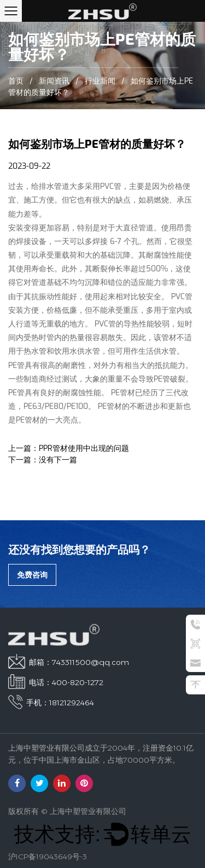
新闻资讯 (54, 82)
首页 (16, 82)
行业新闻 (100, 82)
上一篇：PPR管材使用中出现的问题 (69, 448)
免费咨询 (32, 575)
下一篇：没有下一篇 (43, 460)
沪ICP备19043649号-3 (48, 857)
